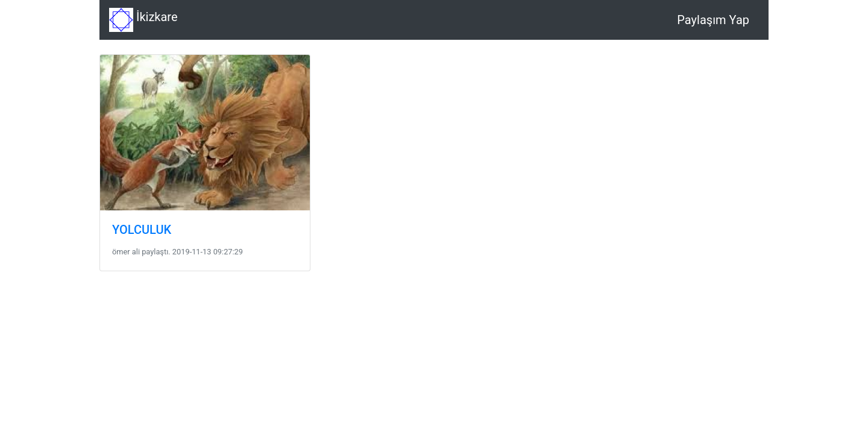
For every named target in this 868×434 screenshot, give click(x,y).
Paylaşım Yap (713, 20)
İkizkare (143, 20)
